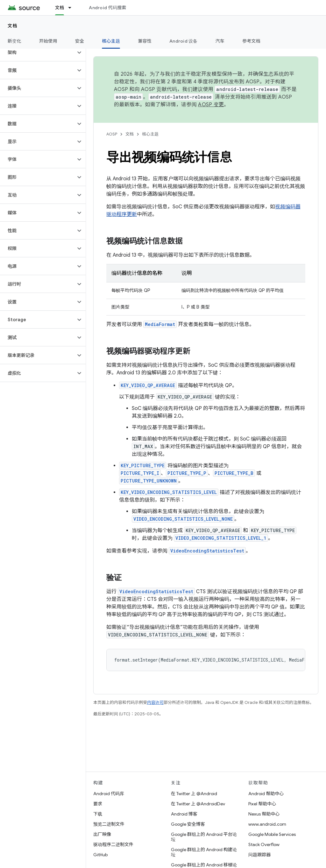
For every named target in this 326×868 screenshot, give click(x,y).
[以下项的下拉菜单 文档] (73, 8)
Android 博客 (184, 814)
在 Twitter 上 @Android (194, 794)
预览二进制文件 (109, 824)
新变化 (14, 41)
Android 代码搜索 (107, 8)
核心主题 (150, 134)
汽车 (220, 41)
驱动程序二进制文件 (113, 844)
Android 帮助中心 (266, 794)
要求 (98, 804)
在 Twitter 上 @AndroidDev (198, 804)
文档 (13, 26)
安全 (80, 41)
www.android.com (267, 824)
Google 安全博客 (188, 824)
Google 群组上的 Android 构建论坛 (204, 852)
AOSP (112, 134)
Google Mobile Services (272, 834)
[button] (38, 52)
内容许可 (155, 702)
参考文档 (251, 41)
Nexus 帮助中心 (264, 814)
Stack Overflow (264, 844)
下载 (98, 814)
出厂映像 (102, 834)
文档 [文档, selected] (60, 8)
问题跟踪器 (259, 855)
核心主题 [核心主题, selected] (111, 41)
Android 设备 (184, 41)
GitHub (100, 855)
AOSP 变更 (211, 105)
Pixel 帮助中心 (262, 804)
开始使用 (48, 41)
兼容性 (145, 41)
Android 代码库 (109, 794)
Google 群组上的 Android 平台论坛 (204, 837)
